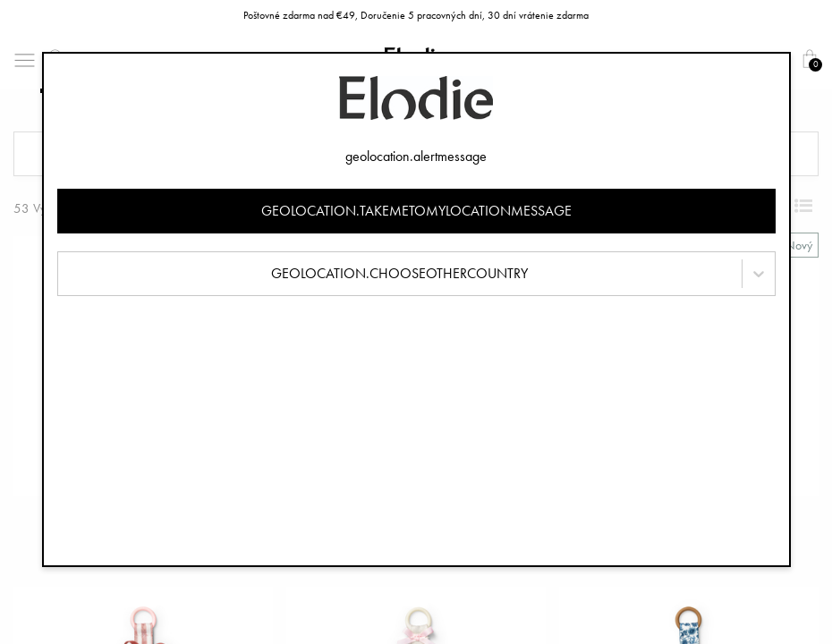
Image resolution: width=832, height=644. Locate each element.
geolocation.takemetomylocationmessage (416, 211)
